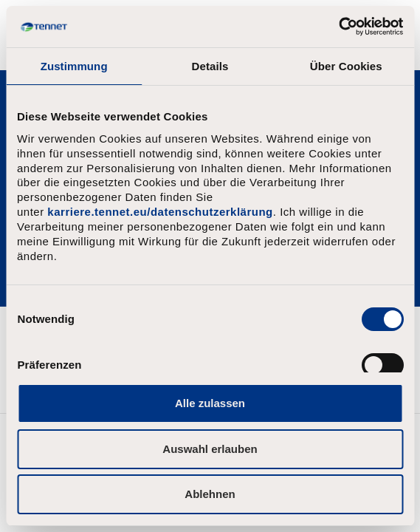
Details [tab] (210, 66)
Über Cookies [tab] (346, 66)
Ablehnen (210, 494)
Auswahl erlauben (210, 449)
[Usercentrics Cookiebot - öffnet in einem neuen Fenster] (338, 27)
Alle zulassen (210, 403)
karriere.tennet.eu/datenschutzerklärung (160, 212)
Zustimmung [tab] (74, 66)
